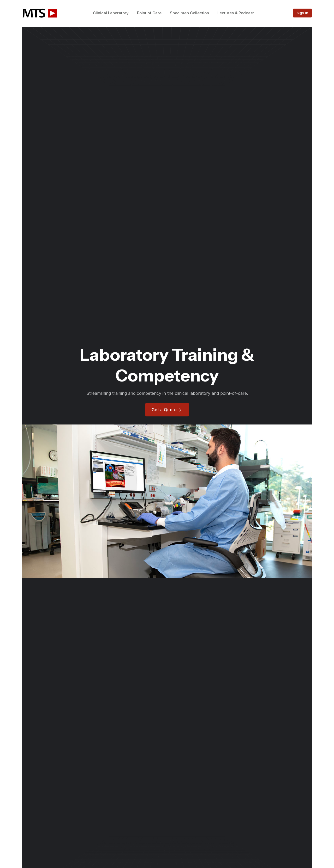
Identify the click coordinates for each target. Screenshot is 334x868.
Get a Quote (167, 410)
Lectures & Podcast (236, 13)
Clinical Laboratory (111, 13)
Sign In (303, 13)
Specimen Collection (189, 13)
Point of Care (149, 13)
